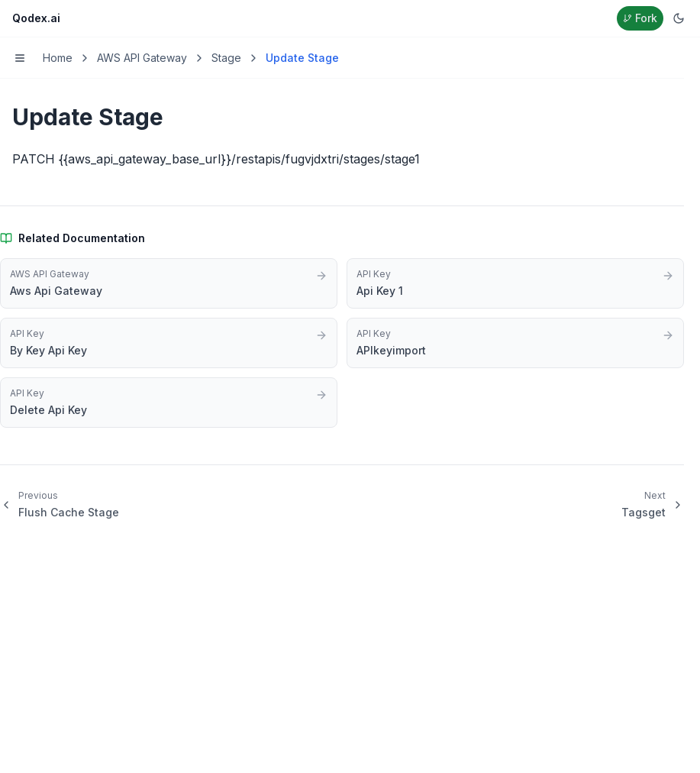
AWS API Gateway (142, 58)
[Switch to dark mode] (679, 18)
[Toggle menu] (20, 58)
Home (58, 58)
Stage (226, 58)
